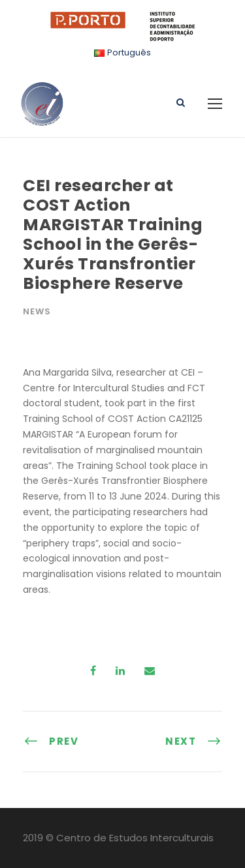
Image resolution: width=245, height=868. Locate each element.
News (37, 311)
